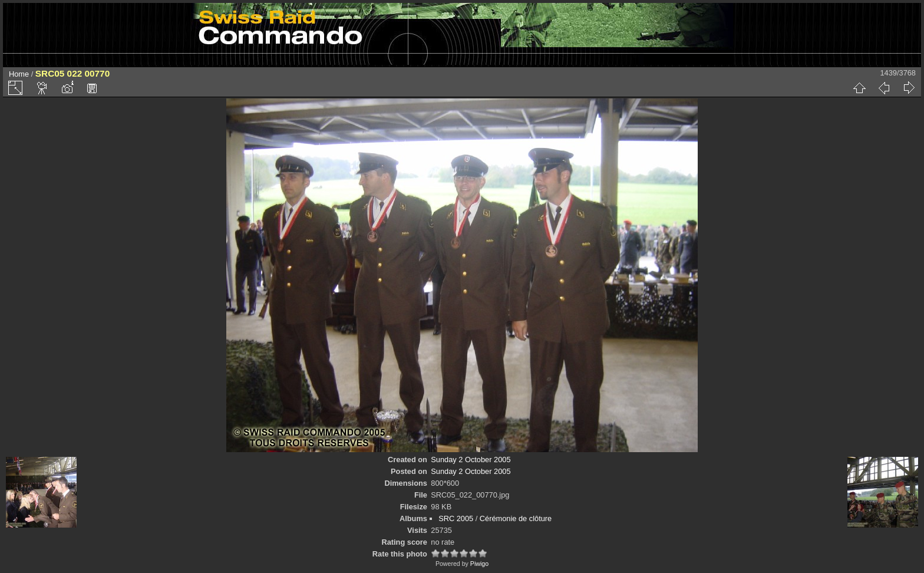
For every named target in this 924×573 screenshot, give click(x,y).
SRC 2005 (456, 518)
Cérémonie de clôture (516, 518)
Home (19, 74)
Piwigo (479, 564)
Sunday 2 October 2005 (471, 460)
